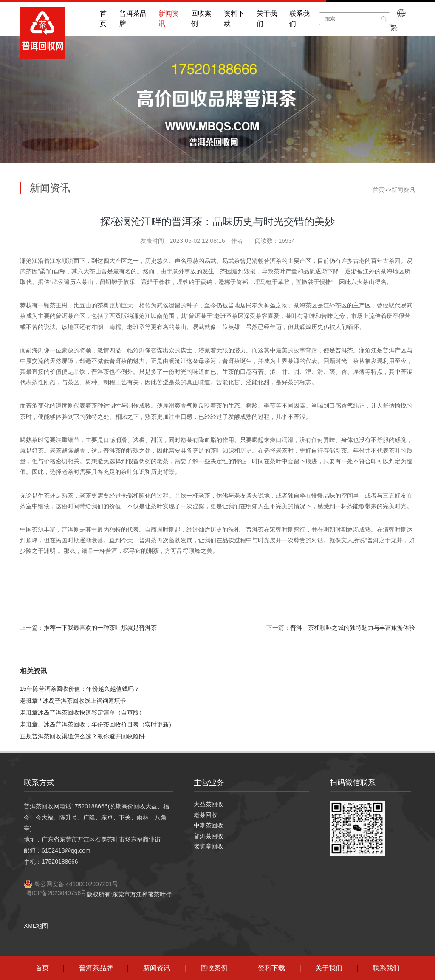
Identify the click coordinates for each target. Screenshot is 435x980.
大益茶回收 (209, 804)
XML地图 (36, 926)
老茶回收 (206, 815)
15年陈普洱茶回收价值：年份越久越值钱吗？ (80, 689)
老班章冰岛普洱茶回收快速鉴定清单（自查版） (82, 712)
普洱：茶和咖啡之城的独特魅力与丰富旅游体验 (353, 628)
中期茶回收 (209, 825)
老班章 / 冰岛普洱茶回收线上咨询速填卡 (73, 701)
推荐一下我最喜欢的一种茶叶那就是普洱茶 (100, 628)
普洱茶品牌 (133, 18)
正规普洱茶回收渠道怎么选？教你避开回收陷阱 (82, 736)
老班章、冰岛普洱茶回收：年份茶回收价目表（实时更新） (97, 724)
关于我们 (267, 18)
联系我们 (299, 18)
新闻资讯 (169, 18)
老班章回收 (209, 846)
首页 (103, 18)
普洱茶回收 (209, 836)
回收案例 (201, 18)
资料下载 (234, 18)
